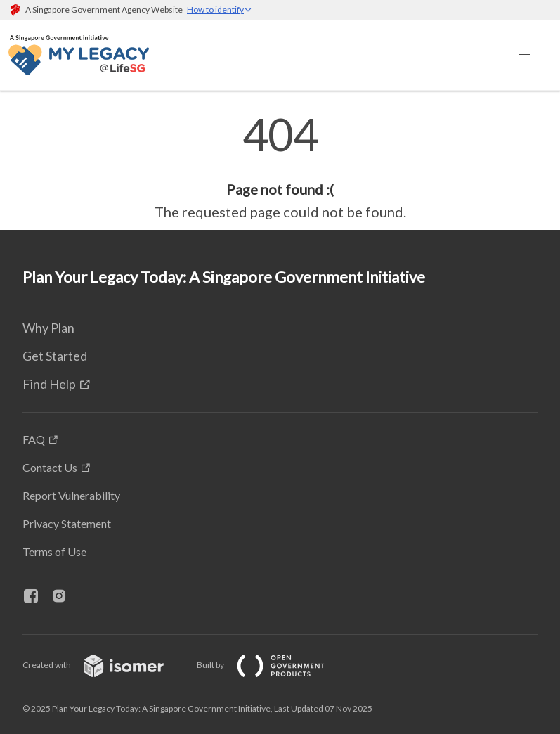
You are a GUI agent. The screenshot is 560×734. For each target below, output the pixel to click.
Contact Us (50, 467)
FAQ (34, 439)
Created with (104, 665)
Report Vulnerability (71, 495)
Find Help (49, 384)
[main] (280, 167)
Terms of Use (54, 552)
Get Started (55, 356)
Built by (272, 665)
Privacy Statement (67, 523)
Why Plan (48, 328)
